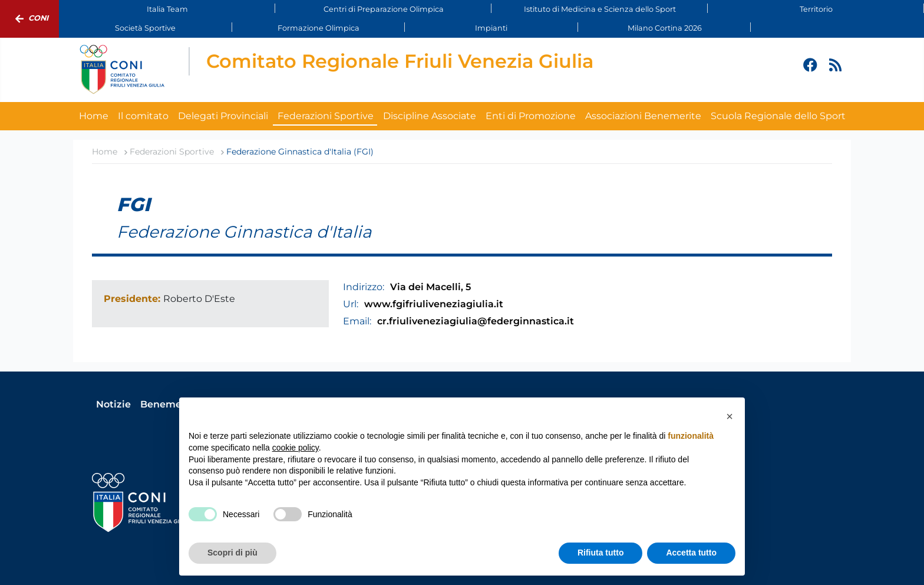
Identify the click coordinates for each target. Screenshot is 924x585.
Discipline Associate (430, 116)
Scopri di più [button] (232, 553)
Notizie (113, 404)
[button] (730, 416)
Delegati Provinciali (223, 116)
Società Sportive (145, 28)
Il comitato (143, 116)
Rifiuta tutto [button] (601, 553)
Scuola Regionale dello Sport (778, 116)
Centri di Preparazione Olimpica (384, 9)
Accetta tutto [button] (691, 553)
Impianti (491, 28)
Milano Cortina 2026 (665, 28)
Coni (29, 19)
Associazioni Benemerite (643, 116)
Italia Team (167, 9)
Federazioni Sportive (326, 116)
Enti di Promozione (531, 116)
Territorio (816, 9)
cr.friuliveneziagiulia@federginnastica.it (476, 321)
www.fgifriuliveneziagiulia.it (434, 304)
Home (94, 116)
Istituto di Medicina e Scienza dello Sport (600, 9)
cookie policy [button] (296, 448)
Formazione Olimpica (319, 28)
